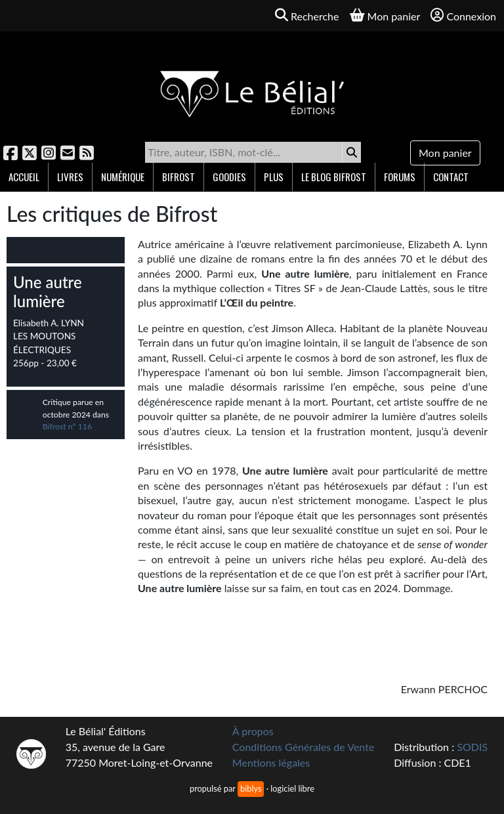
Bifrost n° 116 (67, 426)
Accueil (24, 177)
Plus (274, 177)
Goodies (229, 177)
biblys (251, 788)
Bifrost (178, 177)
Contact (451, 177)
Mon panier (445, 153)
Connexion (463, 15)
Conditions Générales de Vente (304, 747)
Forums (400, 177)
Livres (70, 177)
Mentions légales (271, 762)
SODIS (472, 747)
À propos (253, 731)
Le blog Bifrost (334, 177)
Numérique (123, 177)
